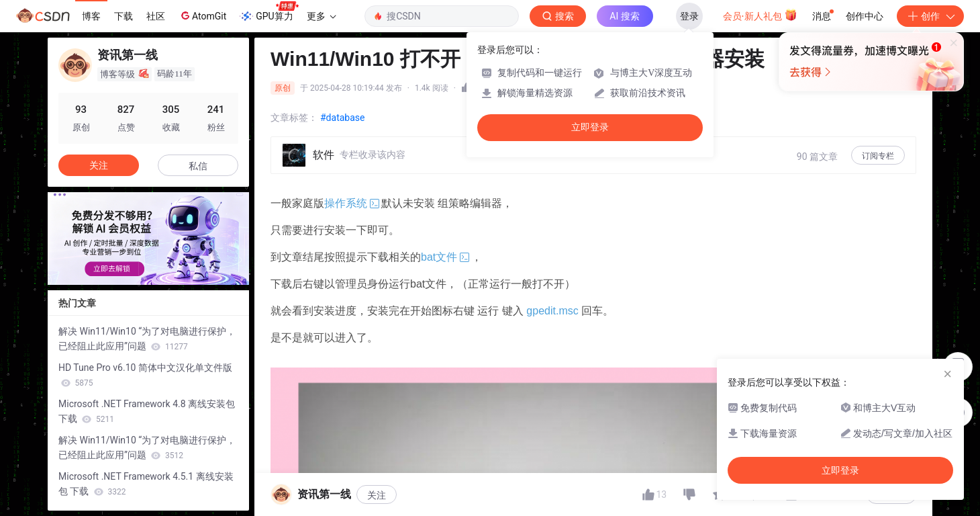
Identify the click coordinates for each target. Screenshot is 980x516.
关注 (99, 165)
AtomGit (202, 15)
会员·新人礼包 (760, 15)
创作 (930, 16)
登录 (689, 16)
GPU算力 (269, 12)
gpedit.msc (552, 311)
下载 (124, 16)
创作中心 (865, 16)
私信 (198, 166)
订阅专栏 (878, 156)
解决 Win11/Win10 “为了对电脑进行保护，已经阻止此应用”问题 (147, 339)
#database (342, 118)
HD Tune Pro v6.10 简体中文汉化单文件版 (145, 375)
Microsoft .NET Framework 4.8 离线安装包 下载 (147, 411)
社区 (156, 16)
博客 (91, 16)
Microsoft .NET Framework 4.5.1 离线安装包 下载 (146, 484)
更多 (322, 16)
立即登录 (590, 127)
